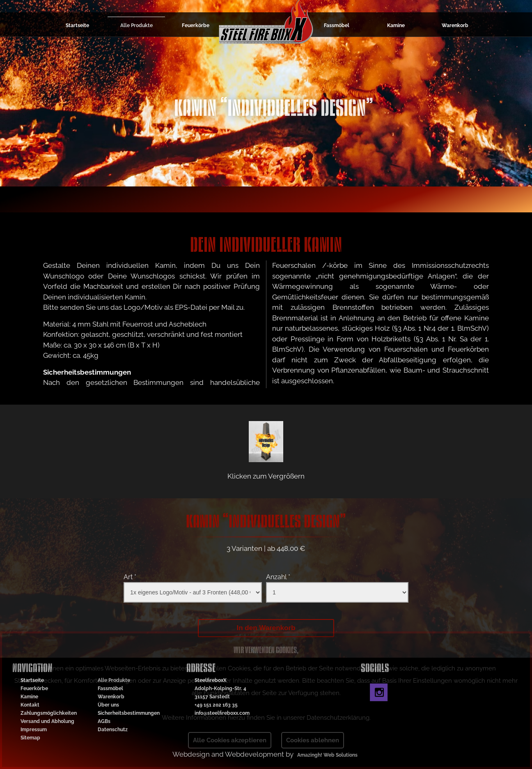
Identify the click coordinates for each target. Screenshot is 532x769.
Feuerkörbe (196, 25)
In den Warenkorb (266, 628)
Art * (130, 577)
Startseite (77, 25)
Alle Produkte (136, 25)
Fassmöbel (337, 25)
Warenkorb (455, 25)
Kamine (396, 25)
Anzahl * (278, 577)
